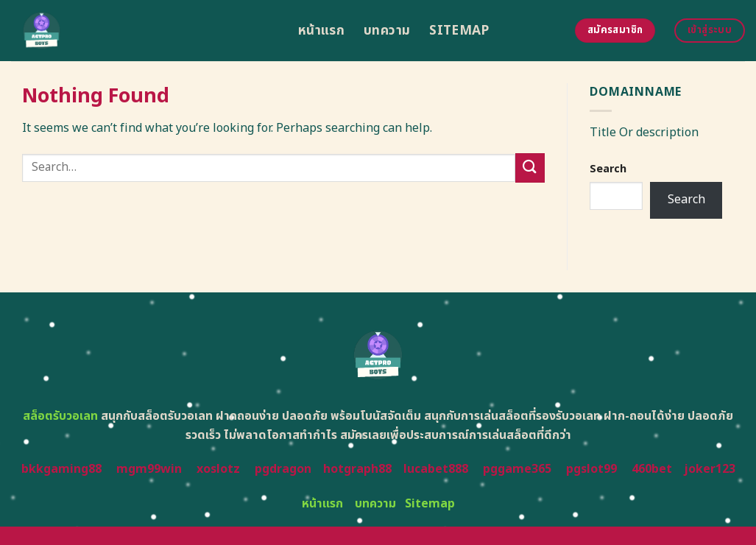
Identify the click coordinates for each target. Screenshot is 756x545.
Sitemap (459, 31)
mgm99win (149, 469)
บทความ (387, 31)
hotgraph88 (357, 469)
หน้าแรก (321, 31)
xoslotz (218, 469)
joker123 (710, 469)
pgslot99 (591, 469)
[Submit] (530, 168)
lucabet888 (436, 469)
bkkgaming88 (61, 469)
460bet (652, 469)
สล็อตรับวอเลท (60, 416)
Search (608, 169)
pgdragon (283, 469)
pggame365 (517, 469)
